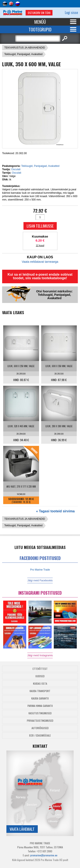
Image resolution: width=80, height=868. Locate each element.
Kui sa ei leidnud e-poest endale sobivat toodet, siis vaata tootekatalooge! (40, 276)
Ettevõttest (40, 669)
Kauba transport (40, 691)
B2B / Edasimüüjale (40, 735)
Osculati (16, 169)
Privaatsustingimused (40, 721)
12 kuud (40, 245)
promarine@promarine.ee (44, 855)
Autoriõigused (40, 728)
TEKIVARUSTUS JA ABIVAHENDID (25, 48)
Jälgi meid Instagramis (40, 655)
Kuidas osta (40, 683)
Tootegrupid (40, 29)
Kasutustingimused (40, 713)
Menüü (40, 22)
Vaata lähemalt (22, 829)
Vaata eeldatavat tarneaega (40, 262)
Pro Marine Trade (40, 570)
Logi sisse (71, 12)
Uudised (40, 676)
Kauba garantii (40, 698)
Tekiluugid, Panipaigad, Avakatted (23, 54)
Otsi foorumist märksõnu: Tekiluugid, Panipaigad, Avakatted (54, 295)
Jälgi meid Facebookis (40, 581)
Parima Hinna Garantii (40, 706)
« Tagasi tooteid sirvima (55, 511)
